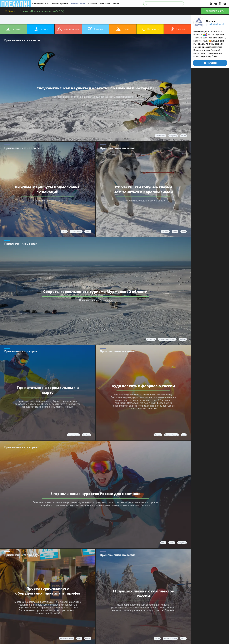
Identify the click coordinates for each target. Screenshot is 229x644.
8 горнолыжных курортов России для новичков (95, 494)
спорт (88, 231)
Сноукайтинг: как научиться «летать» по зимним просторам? (95, 88)
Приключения (78, 4)
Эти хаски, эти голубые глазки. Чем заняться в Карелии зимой (143, 189)
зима (184, 231)
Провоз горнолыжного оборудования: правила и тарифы (48, 591)
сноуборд (173, 136)
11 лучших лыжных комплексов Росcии (143, 593)
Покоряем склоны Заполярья (95, 300)
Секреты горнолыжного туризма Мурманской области (95, 292)
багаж (88, 638)
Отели (116, 4)
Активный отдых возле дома (48, 201)
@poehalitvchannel (215, 24)
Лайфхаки (105, 4)
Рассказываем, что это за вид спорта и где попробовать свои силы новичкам (95, 97)
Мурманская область (167, 339)
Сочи (184, 435)
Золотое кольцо (171, 435)
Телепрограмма (60, 4)
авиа (79, 638)
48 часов (93, 4)
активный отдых (66, 638)
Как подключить (40, 4)
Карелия (165, 231)
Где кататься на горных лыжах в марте (48, 390)
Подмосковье (76, 231)
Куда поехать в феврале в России (143, 386)
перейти (210, 63)
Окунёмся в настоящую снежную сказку (143, 201)
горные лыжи (73, 435)
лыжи (183, 136)
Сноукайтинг (160, 136)
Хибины (183, 339)
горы (163, 543)
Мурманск (151, 339)
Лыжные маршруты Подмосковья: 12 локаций (48, 189)
